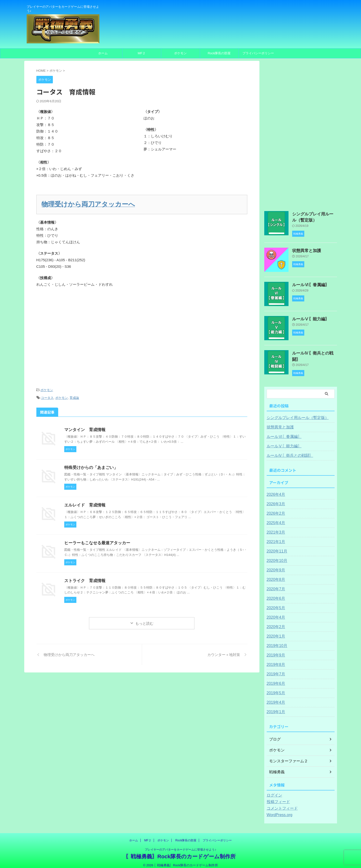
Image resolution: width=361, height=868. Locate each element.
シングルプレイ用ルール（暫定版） (294, 414)
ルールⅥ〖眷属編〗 (307, 283)
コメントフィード (280, 804)
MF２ (142, 53)
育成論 (74, 395)
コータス (47, 395)
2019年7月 (275, 670)
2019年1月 (275, 708)
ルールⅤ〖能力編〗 (307, 317)
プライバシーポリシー (258, 53)
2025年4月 (275, 519)
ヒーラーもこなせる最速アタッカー (95, 539)
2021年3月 (275, 528)
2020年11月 (276, 547)
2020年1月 (275, 632)
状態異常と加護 (304, 249)
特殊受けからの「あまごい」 (89, 464)
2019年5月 (275, 689)
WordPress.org (278, 811)
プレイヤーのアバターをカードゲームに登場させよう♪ (180, 845)
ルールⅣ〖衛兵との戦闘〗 (313, 351)
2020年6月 (275, 594)
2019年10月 (276, 642)
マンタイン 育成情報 (84, 426)
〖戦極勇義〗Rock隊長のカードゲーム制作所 (180, 852)
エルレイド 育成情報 (84, 501)
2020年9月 (275, 566)
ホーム (103, 53)
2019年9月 (275, 651)
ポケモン (180, 53)
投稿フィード (277, 798)
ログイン (273, 791)
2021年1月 (275, 538)
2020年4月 (275, 613)
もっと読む (144, 619)
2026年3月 (275, 500)
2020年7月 (275, 585)
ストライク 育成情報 (84, 577)
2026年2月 (275, 509)
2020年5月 (275, 604)
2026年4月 (275, 490)
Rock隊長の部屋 (219, 53)
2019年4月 (275, 698)
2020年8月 (275, 576)
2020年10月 (276, 557)
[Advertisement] (142, 341)
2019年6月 (275, 679)
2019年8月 (275, 661)
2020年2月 (275, 623)
